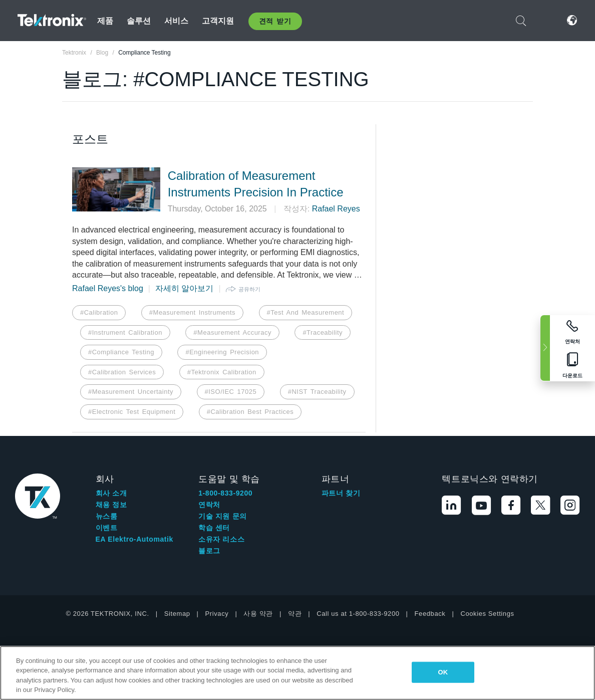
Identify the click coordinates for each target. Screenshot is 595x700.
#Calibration (99, 312)
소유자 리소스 (221, 539)
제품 (105, 21)
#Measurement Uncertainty (131, 392)
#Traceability (323, 332)
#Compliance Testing (121, 352)
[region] (297, 673)
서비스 (176, 21)
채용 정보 (111, 505)
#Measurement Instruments (192, 312)
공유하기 (249, 289)
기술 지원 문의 (223, 516)
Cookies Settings (487, 614)
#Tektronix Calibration (222, 372)
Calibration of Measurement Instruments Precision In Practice (256, 184)
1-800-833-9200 (225, 493)
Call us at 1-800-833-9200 (358, 614)
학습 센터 (214, 528)
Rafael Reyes (336, 209)
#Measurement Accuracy (232, 332)
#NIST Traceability (317, 392)
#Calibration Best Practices (250, 412)
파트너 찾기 (341, 493)
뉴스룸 (107, 516)
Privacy (217, 614)
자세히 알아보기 (184, 288)
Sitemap (177, 614)
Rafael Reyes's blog (108, 288)
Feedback (430, 614)
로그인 (546, 20)
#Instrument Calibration (125, 332)
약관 (295, 614)
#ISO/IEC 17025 (231, 392)
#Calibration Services (122, 372)
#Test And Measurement (306, 312)
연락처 (209, 505)
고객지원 (218, 21)
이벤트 (107, 528)
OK (443, 672)
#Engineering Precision (222, 352)
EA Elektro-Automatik (134, 539)
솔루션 (139, 21)
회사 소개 (111, 493)
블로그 (209, 551)
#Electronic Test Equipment (132, 412)
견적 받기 (275, 21)
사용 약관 (258, 614)
